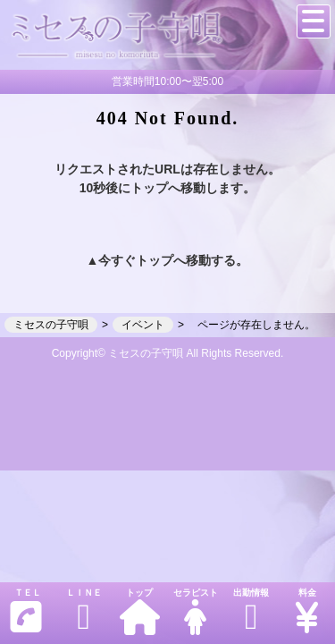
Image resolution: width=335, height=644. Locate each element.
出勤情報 (251, 611)
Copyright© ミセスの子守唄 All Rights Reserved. (168, 353)
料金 (306, 611)
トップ (139, 611)
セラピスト (195, 611)
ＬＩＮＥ (83, 611)
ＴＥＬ (26, 611)
